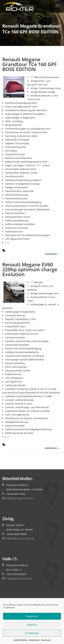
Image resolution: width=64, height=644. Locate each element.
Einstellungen (32, 633)
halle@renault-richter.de (19, 579)
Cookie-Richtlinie (20, 640)
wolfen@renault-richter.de (20, 498)
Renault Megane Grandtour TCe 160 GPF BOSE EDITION (30, 64)
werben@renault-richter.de (20, 538)
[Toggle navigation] (57, 6)
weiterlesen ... (52, 254)
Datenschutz (34, 640)
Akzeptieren (32, 616)
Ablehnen (32, 625)
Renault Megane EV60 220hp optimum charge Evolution (30, 269)
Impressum (46, 640)
